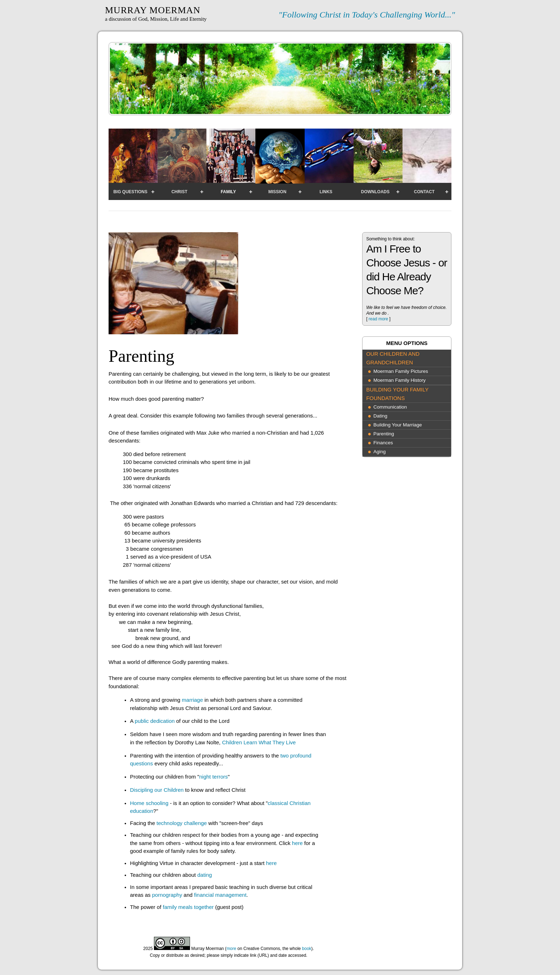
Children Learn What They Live (259, 742)
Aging (379, 452)
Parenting (384, 434)
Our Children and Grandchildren (393, 358)
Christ (179, 192)
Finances (383, 443)
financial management (220, 895)
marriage (192, 700)
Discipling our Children (157, 790)
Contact (424, 192)
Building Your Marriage (397, 425)
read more (378, 319)
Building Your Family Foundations (397, 394)
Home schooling (149, 803)
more (231, 949)
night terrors (214, 777)
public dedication (155, 721)
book (307, 949)
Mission (277, 192)
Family (228, 192)
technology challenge (182, 823)
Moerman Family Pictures (401, 371)
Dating (380, 416)
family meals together (188, 907)
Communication (390, 407)
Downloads (375, 192)
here (297, 843)
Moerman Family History (399, 380)
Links (326, 192)
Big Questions (130, 192)
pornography (167, 895)
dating (204, 875)
